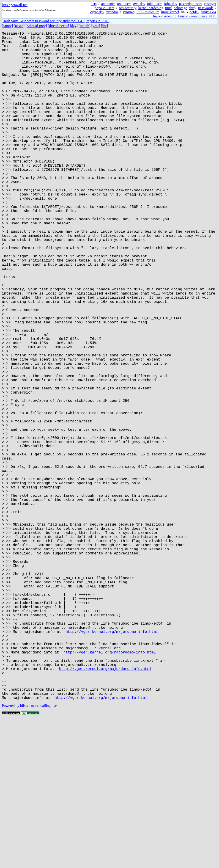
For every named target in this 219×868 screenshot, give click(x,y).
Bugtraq (129, 12)
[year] (96, 26)
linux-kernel (170, 12)
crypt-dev (97, 12)
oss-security (128, 8)
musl (169, 8)
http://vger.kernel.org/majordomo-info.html (112, 765)
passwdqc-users (190, 4)
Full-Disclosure (148, 12)
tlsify (193, 8)
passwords (206, 8)
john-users (155, 4)
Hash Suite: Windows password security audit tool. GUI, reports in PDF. (56, 21)
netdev (195, 12)
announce (108, 4)
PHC (213, 16)
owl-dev (139, 4)
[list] (104, 26)
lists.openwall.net (15, 5)
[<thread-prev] (36, 26)
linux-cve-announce (193, 16)
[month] (85, 26)
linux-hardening (165, 16)
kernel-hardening (151, 8)
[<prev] (7, 26)
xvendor (112, 12)
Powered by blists (15, 854)
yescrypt (210, 4)
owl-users (124, 4)
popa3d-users (104, 8)
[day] (74, 26)
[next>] (19, 26)
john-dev (171, 4)
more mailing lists (44, 854)
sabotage (181, 8)
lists (94, 4)
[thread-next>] (59, 26)
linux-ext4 (209, 12)
